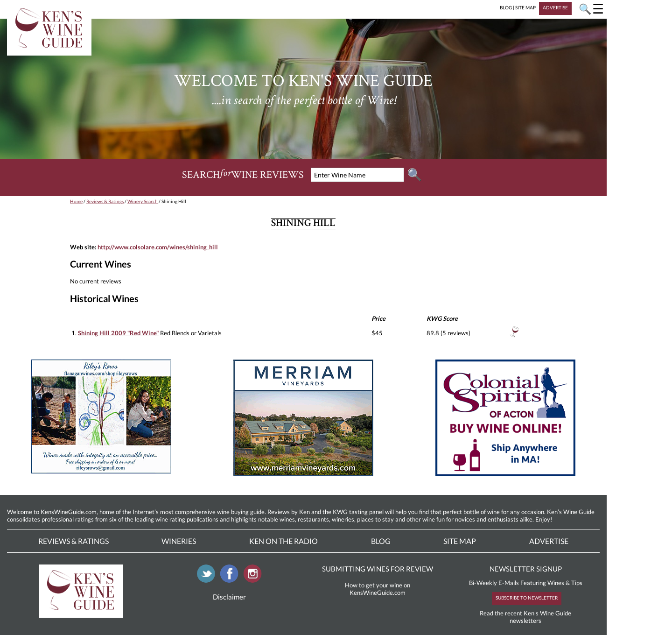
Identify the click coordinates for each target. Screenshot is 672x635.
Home (76, 201)
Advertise (549, 541)
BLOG (506, 7)
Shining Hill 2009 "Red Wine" (118, 333)
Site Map (460, 541)
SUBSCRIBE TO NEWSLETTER (527, 598)
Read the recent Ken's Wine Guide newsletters (525, 617)
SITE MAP (525, 7)
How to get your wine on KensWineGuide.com (378, 589)
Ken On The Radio (283, 541)
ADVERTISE (555, 7)
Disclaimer (229, 597)
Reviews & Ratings (105, 201)
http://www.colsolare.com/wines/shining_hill (158, 247)
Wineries (179, 541)
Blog (381, 541)
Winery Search (143, 201)
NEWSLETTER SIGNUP (526, 569)
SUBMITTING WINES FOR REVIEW (378, 569)
